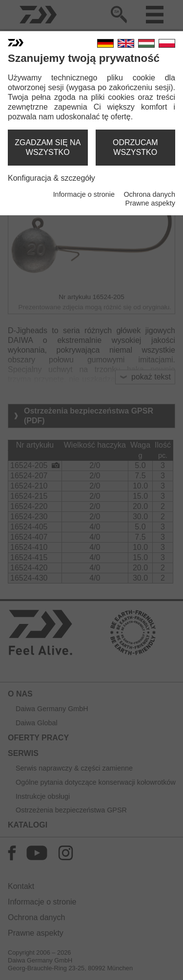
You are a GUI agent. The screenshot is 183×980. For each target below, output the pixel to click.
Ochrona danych (149, 194)
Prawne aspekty (150, 203)
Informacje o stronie (84, 194)
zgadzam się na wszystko (48, 147)
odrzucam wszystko (135, 147)
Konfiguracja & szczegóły (51, 178)
